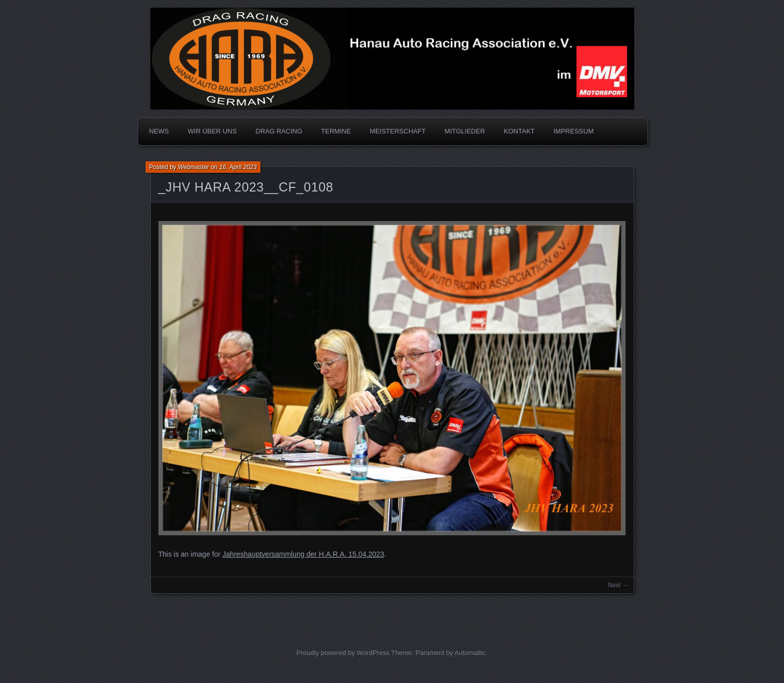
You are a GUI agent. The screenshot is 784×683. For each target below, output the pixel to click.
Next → (618, 585)
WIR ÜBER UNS (212, 131)
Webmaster (193, 167)
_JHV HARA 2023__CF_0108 (246, 187)
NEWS (159, 131)
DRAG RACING (279, 131)
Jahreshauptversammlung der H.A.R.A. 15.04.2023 (304, 554)
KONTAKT (519, 131)
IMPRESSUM (574, 131)
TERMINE (336, 131)
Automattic (470, 653)
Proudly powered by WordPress (343, 653)
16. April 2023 (238, 167)
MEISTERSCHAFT (398, 131)
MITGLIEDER (465, 131)
